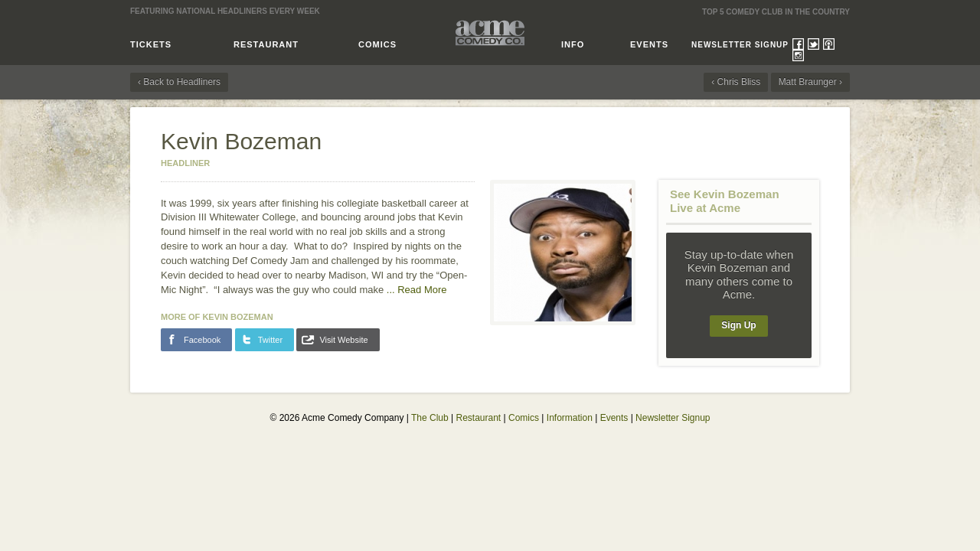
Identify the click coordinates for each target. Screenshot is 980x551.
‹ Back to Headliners (179, 82)
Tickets (151, 44)
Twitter (813, 44)
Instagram (798, 55)
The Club (430, 418)
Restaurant (266, 44)
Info (573, 44)
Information (570, 418)
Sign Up (738, 325)
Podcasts (829, 44)
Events (649, 44)
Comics (377, 44)
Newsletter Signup (740, 45)
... (417, 290)
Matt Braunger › (810, 82)
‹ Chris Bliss (736, 82)
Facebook (798, 44)
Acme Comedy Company (490, 33)
